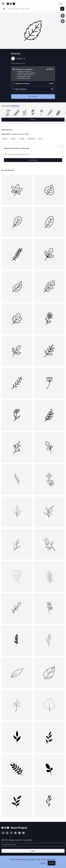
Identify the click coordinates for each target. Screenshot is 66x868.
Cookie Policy (30, 859)
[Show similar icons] (63, 21)
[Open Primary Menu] (3, 4)
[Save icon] (63, 16)
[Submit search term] (62, 9)
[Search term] (34, 9)
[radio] (33, 74)
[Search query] (33, 154)
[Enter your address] (33, 845)
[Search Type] (5, 9)
